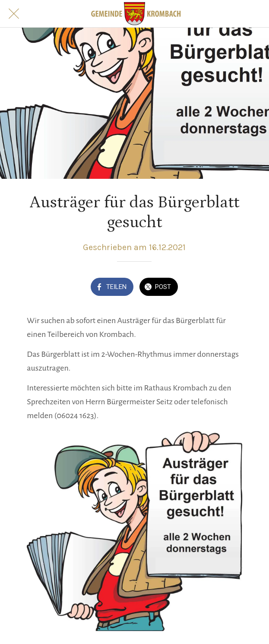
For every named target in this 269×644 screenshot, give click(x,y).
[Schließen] (14, 14)
